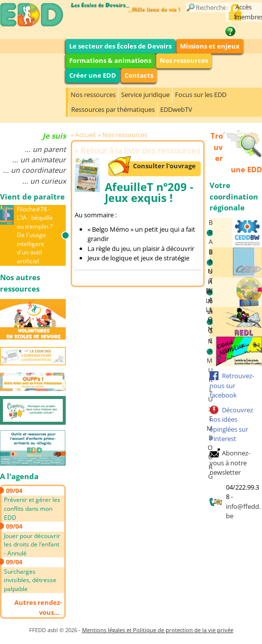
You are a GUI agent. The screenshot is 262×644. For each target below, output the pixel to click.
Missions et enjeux (210, 46)
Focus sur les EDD (201, 95)
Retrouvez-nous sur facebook (232, 385)
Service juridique (145, 95)
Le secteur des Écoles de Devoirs (120, 46)
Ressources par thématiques (113, 109)
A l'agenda (19, 476)
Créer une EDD (93, 75)
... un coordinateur (34, 170)
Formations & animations (110, 60)
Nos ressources (184, 60)
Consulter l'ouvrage (164, 166)
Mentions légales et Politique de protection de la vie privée (158, 630)
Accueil (85, 135)
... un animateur (39, 160)
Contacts (139, 75)
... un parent (45, 149)
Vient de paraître (32, 197)
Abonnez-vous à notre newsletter (230, 463)
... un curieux (44, 181)
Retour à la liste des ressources (140, 150)
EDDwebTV (176, 109)
